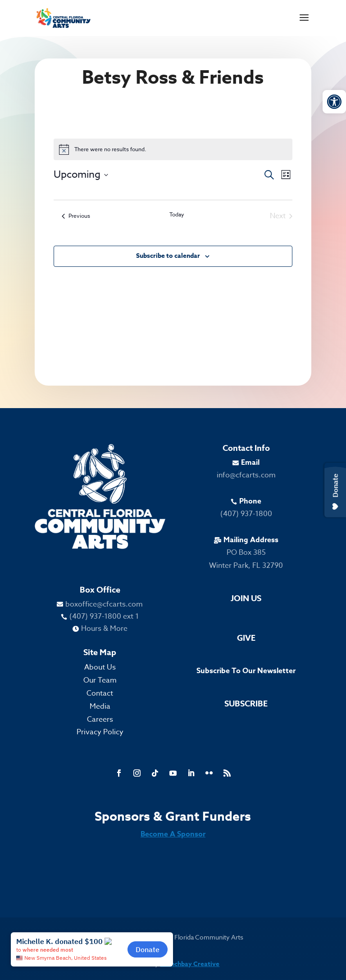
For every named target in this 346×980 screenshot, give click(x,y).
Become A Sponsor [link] (173, 834)
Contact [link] (100, 693)
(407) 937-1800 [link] (246, 514)
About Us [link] (100, 667)
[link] (334, 102)
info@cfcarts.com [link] (246, 475)
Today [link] (177, 215)
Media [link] (100, 706)
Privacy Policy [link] (100, 732)
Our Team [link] (100, 680)
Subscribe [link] (246, 704)
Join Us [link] (246, 598)
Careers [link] (100, 719)
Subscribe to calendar (168, 256)
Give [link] (246, 638)
